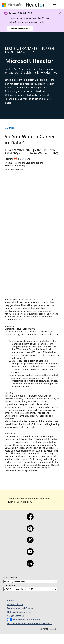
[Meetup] (30, 531)
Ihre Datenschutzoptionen (23, 619)
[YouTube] (30, 554)
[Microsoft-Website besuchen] (12, 5)
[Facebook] (30, 519)
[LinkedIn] (30, 566)
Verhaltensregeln (16, 616)
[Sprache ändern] (30, 582)
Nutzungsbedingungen (19, 612)
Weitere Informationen (20, 29)
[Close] (60, 13)
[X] (30, 542)
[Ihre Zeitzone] (30, 589)
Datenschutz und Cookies (20, 608)
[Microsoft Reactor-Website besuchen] (35, 5)
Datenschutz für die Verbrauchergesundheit (30, 623)
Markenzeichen (15, 604)
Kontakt (11, 600)
